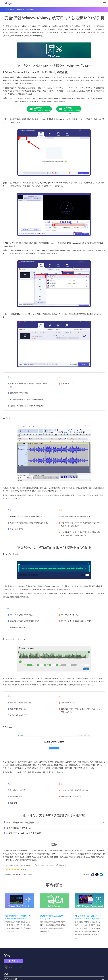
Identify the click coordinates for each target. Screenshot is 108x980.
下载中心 (14, 961)
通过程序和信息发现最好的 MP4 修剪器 (52, 917)
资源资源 (11, 9)
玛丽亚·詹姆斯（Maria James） (20, 865)
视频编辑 (21, 9)
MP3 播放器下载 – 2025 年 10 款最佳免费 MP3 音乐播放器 (88, 917)
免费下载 (43, 109)
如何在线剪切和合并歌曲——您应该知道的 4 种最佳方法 (18, 917)
